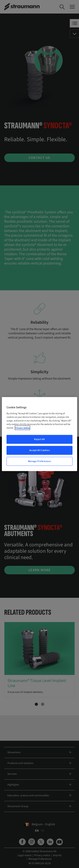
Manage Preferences (39, 461)
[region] (39, 434)
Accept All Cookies (39, 450)
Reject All (39, 439)
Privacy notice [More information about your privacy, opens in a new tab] (22, 428)
